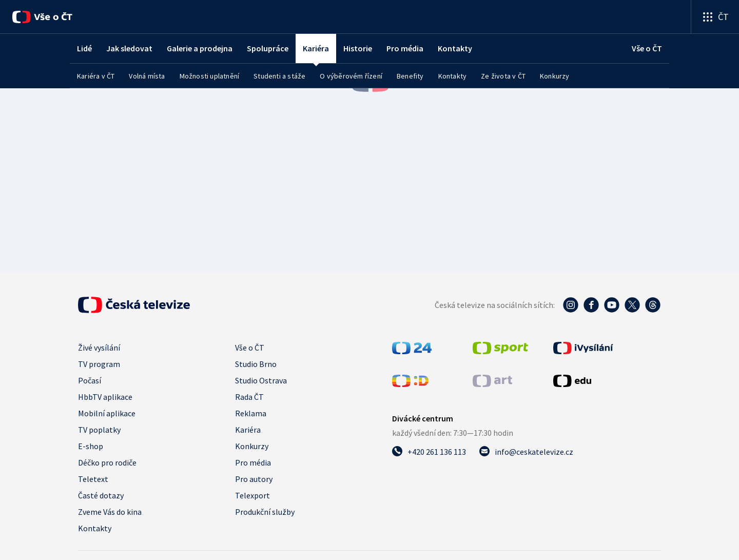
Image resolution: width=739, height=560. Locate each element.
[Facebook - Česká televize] (591, 305)
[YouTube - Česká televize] (612, 305)
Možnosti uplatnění (210, 76)
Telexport (252, 495)
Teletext (93, 479)
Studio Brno (256, 364)
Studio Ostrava (261, 380)
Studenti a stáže (279, 76)
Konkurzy (555, 76)
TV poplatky (99, 430)
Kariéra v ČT (96, 76)
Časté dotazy (101, 495)
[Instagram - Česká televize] (571, 305)
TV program (99, 364)
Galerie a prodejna (200, 48)
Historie (358, 48)
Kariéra (248, 430)
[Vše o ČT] (42, 17)
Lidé (84, 48)
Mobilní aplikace (107, 413)
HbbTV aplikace (105, 397)
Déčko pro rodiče (107, 462)
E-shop (91, 446)
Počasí (90, 380)
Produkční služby (265, 512)
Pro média (405, 48)
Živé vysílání (99, 347)
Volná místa (147, 76)
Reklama (251, 413)
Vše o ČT (250, 347)
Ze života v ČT (503, 76)
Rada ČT (249, 397)
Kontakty (455, 48)
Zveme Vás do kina (110, 512)
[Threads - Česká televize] (653, 305)
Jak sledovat (129, 48)
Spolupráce (268, 48)
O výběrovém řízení (351, 76)
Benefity (410, 76)
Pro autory (254, 479)
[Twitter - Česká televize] (632, 305)
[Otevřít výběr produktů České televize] (715, 17)
